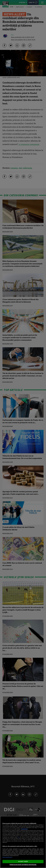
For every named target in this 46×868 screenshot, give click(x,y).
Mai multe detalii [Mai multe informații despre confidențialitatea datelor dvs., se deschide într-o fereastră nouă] (24, 829)
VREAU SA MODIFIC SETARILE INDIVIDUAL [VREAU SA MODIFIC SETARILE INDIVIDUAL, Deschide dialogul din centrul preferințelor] (23, 865)
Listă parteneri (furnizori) (7, 857)
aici (19, 837)
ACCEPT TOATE (23, 861)
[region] (23, 842)
